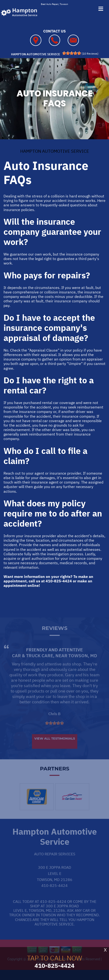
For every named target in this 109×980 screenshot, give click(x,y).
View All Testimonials (55, 747)
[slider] (72, 53)
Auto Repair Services (55, 862)
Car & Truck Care (33, 664)
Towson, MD (83, 664)
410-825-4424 (59, 581)
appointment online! (22, 585)
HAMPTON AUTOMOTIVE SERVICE (55, 151)
